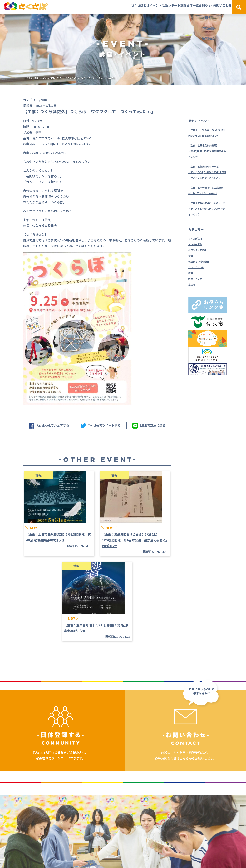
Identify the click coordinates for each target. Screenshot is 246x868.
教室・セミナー (199, 301)
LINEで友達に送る (153, 425)
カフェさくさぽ (199, 290)
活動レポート (134, 7)
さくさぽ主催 (198, 261)
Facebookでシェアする (53, 425)
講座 (191, 296)
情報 (191, 278)
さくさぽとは (85, 7)
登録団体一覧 (162, 7)
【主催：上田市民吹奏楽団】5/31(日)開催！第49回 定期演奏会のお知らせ (208, 156)
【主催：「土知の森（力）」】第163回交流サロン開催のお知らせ (208, 135)
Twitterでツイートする (104, 425)
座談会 (193, 307)
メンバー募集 (198, 267)
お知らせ (186, 7)
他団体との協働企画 (202, 284)
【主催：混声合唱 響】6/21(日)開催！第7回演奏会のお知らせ (207, 204)
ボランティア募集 (201, 273)
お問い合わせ (213, 7)
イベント (110, 7)
